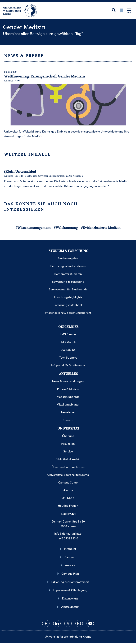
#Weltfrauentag (66, 228)
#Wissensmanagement (33, 228)
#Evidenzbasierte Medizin (101, 228)
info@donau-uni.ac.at (68, 533)
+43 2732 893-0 (68, 538)
